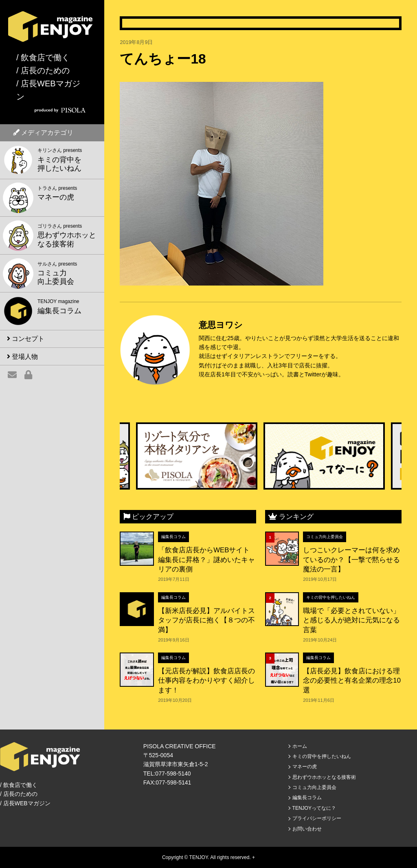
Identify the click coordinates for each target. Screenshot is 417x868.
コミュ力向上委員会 (325, 537)
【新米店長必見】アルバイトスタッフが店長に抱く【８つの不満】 (206, 620)
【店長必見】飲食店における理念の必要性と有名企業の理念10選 (352, 681)
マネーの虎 (305, 767)
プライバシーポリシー (317, 818)
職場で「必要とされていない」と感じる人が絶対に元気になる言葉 (351, 620)
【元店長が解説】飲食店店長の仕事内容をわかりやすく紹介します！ (206, 681)
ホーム (300, 746)
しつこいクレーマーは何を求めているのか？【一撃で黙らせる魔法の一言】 (351, 560)
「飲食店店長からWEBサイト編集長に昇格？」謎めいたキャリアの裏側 (206, 560)
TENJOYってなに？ (314, 808)
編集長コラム (173, 537)
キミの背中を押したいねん (331, 597)
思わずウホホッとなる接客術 (324, 777)
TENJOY (199, 857)
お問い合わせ (307, 829)
